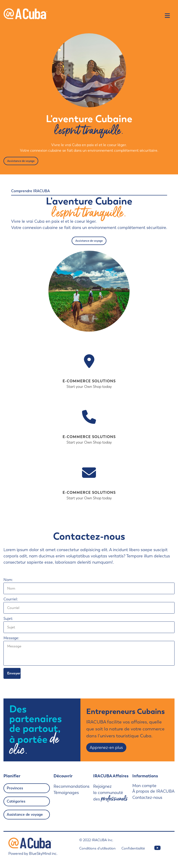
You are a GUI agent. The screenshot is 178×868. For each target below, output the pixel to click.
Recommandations (72, 786)
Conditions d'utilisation (97, 848)
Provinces (15, 788)
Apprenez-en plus (106, 748)
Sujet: (8, 619)
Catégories (16, 801)
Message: (11, 638)
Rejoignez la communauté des (110, 793)
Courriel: (11, 599)
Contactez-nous (147, 797)
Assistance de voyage (21, 161)
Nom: (8, 580)
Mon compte (144, 786)
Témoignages (66, 793)
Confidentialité (133, 848)
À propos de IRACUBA (153, 791)
